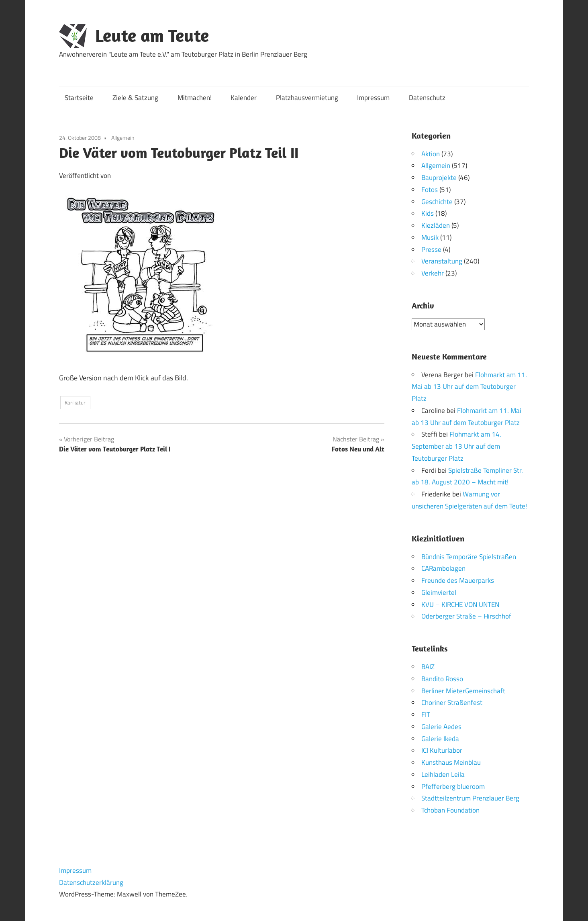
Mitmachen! (195, 98)
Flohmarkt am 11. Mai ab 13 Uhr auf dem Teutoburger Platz (469, 386)
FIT (426, 715)
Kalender (244, 98)
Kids (428, 213)
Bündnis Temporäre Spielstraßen (469, 556)
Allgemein (123, 138)
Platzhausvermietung (307, 98)
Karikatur (75, 402)
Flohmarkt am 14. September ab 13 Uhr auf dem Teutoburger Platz (456, 446)
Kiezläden (436, 225)
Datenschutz (427, 98)
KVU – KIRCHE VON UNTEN (460, 604)
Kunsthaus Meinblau (451, 762)
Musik (430, 237)
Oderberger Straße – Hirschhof (466, 616)
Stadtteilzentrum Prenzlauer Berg (470, 798)
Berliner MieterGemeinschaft (463, 690)
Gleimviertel (439, 592)
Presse (431, 249)
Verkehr (433, 273)
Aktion (431, 154)
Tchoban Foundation (450, 810)
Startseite (79, 98)
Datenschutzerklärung (91, 882)
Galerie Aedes (441, 726)
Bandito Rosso (442, 678)
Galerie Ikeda (440, 738)
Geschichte (437, 202)
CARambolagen (443, 568)
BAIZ (428, 667)
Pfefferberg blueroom (453, 786)
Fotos (430, 190)
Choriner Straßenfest (452, 702)
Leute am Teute (152, 35)
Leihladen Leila (443, 774)
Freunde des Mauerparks (458, 580)
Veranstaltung (442, 261)
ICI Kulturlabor (442, 750)
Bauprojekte (439, 178)
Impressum (373, 98)
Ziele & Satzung (135, 98)
